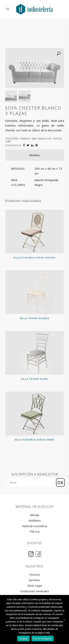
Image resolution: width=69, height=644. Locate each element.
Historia (34, 575)
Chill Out (57, 139)
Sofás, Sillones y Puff (41, 139)
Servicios (34, 580)
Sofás (8, 141)
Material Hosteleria (34, 526)
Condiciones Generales (34, 591)
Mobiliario (25, 139)
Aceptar (23, 639)
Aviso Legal (35, 586)
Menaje (34, 515)
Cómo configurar (43, 639)
